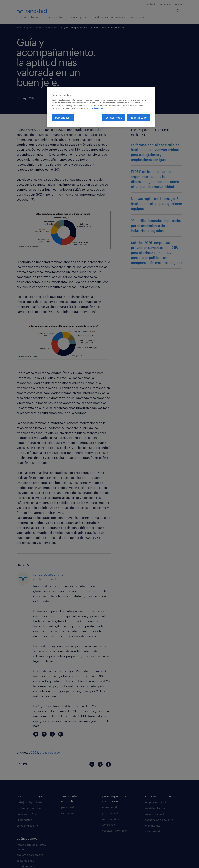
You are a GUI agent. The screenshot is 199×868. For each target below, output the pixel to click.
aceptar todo (139, 117)
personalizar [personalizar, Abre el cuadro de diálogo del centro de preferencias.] (63, 117)
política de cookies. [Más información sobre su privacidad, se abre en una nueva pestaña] (95, 108)
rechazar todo (113, 117)
